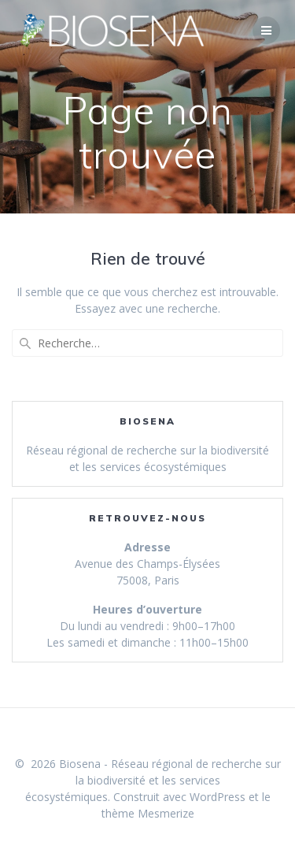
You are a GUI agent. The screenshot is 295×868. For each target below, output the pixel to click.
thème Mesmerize (148, 813)
